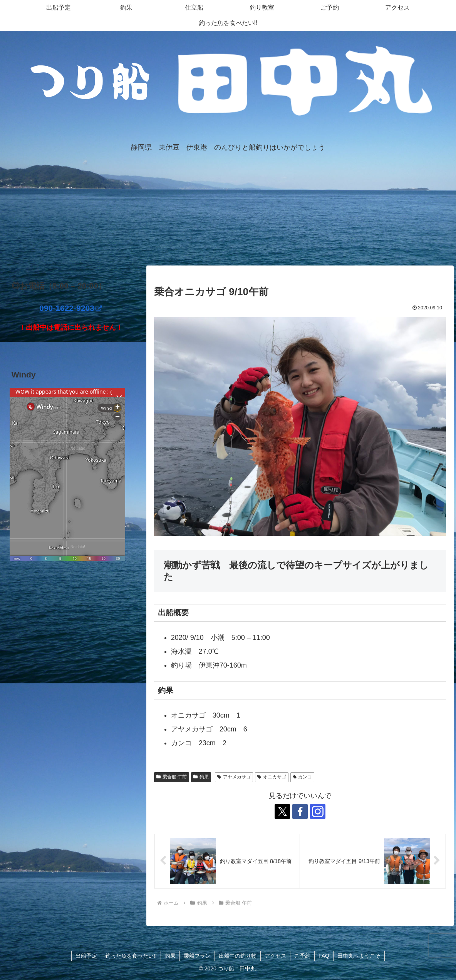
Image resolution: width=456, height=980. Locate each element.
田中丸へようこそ (359, 956)
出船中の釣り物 (238, 956)
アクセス (275, 956)
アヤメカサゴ (234, 777)
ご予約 (302, 956)
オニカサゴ (272, 777)
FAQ (324, 956)
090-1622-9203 (71, 308)
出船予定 (86, 956)
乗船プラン (197, 956)
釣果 (201, 777)
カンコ (303, 777)
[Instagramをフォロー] (318, 811)
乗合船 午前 (172, 777)
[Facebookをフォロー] (300, 811)
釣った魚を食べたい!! (131, 956)
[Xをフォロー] (282, 811)
